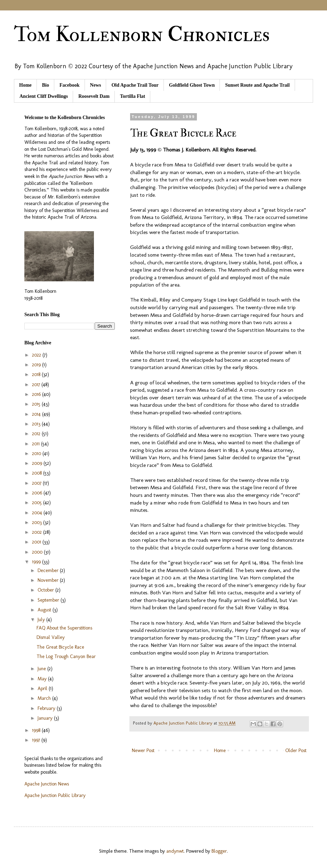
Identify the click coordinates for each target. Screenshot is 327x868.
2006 (38, 493)
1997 (37, 740)
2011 (37, 444)
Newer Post (143, 750)
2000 (38, 552)
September (49, 600)
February (47, 708)
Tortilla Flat (133, 96)
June (42, 669)
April (43, 689)
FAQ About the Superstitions (64, 628)
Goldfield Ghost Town (192, 85)
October (46, 590)
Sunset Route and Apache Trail (257, 85)
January (46, 718)
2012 (37, 434)
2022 (37, 355)
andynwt (175, 851)
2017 (37, 385)
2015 (37, 404)
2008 (38, 473)
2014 (37, 414)
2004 (38, 513)
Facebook (70, 85)
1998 (37, 730)
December (49, 570)
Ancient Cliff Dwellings (44, 96)
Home (25, 85)
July (42, 620)
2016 (37, 394)
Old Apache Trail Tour (135, 85)
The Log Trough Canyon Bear (66, 656)
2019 (37, 365)
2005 (38, 503)
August (45, 610)
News (96, 85)
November (49, 580)
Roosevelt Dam (94, 96)
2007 (37, 483)
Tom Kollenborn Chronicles (142, 35)
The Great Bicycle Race (60, 647)
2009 (38, 463)
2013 (37, 424)
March (45, 698)
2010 (37, 453)
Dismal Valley (51, 637)
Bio (46, 85)
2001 (37, 542)
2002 (38, 532)
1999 (37, 562)
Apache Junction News (47, 784)
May (43, 679)
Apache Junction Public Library (55, 795)
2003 (38, 522)
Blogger (219, 851)
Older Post (296, 750)
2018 (37, 374)
